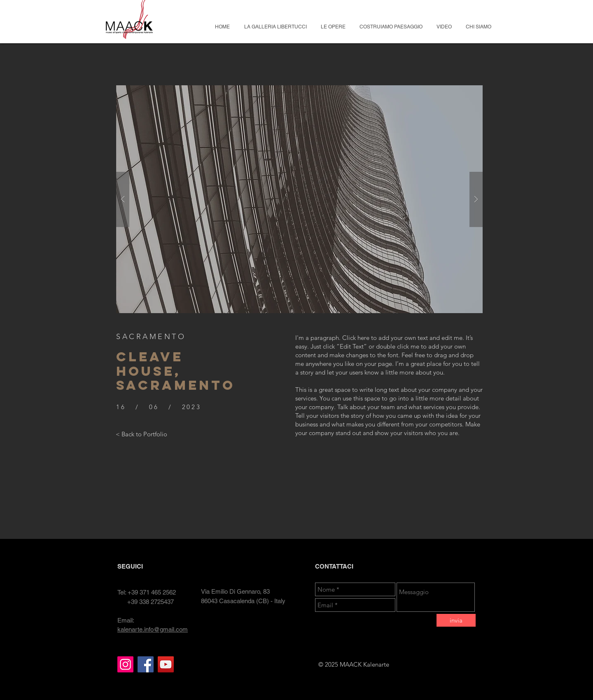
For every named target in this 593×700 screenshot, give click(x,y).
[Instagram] (125, 664)
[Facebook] (146, 664)
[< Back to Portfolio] (141, 434)
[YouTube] (166, 664)
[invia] (456, 620)
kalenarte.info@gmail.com (153, 629)
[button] (299, 199)
